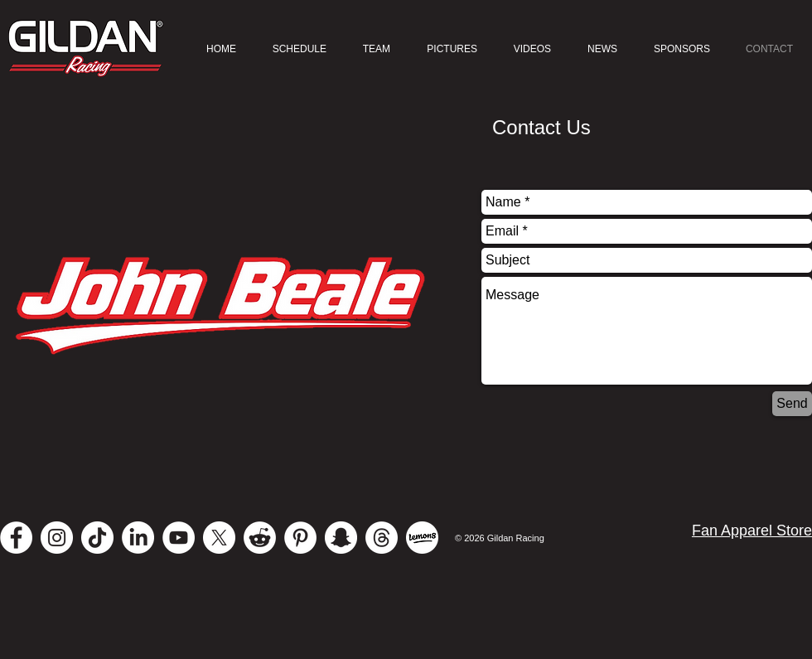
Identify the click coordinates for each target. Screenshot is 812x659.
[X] (219, 538)
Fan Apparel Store (752, 531)
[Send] (792, 404)
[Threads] (382, 538)
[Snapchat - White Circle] (341, 538)
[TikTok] (97, 538)
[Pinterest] (300, 538)
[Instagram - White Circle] (57, 538)
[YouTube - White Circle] (179, 538)
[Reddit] (260, 538)
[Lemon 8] (422, 538)
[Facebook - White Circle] (16, 538)
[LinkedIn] (138, 538)
